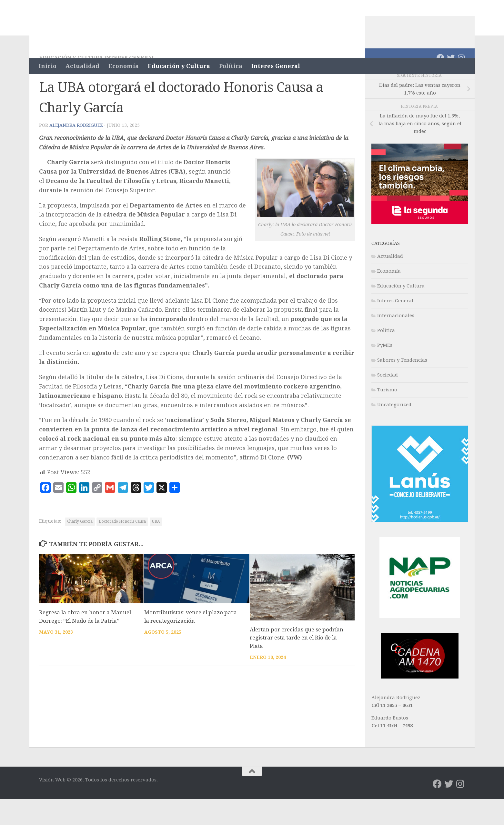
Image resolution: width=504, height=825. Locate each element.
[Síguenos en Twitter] (451, 84)
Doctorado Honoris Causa (122, 547)
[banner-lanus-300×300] (420, 546)
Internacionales (396, 341)
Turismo (387, 416)
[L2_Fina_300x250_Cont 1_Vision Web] (420, 248)
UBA (156, 547)
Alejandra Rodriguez (76, 151)
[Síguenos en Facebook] (440, 84)
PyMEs (385, 371)
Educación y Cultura (179, 66)
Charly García (80, 547)
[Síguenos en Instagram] (461, 84)
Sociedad (388, 401)
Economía (124, 66)
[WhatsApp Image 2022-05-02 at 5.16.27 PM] (420, 703)
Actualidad (82, 66)
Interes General (276, 66)
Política (231, 66)
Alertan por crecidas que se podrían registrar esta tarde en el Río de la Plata (297, 664)
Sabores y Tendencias (402, 386)
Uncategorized (394, 430)
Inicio (48, 66)
